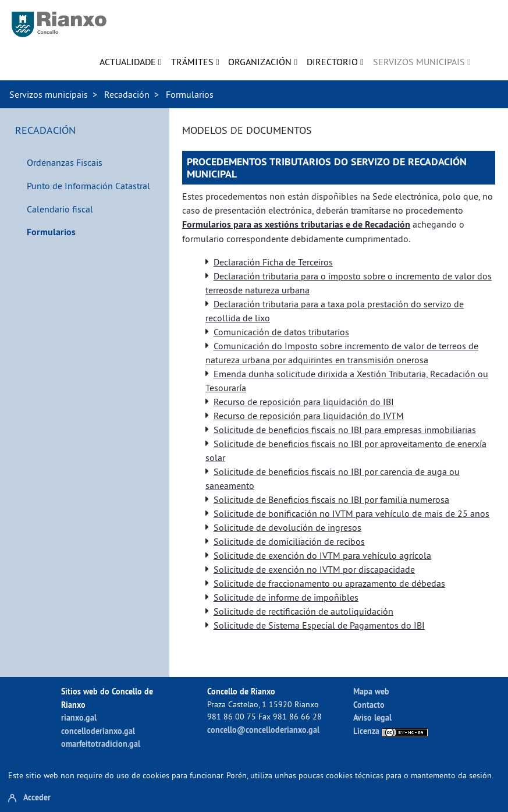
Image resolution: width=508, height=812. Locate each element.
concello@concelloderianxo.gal (263, 730)
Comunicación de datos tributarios (281, 332)
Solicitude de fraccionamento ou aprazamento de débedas (329, 583)
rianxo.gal (79, 717)
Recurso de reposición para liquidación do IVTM (309, 416)
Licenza (391, 731)
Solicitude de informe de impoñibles (286, 597)
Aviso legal (372, 717)
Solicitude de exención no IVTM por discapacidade (314, 569)
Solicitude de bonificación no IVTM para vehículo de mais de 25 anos (351, 513)
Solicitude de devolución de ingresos (287, 527)
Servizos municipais (49, 94)
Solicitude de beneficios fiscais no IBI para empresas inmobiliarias (345, 430)
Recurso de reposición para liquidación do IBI (304, 402)
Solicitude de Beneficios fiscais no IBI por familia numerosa (331, 499)
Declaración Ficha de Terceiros (273, 262)
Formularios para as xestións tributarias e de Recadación (296, 224)
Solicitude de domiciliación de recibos (289, 541)
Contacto (369, 705)
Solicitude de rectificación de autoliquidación (303, 611)
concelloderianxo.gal (98, 731)
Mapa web (371, 691)
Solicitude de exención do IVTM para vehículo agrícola (322, 555)
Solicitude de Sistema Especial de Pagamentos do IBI (319, 625)
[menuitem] (131, 62)
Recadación (127, 94)
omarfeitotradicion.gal (101, 744)
